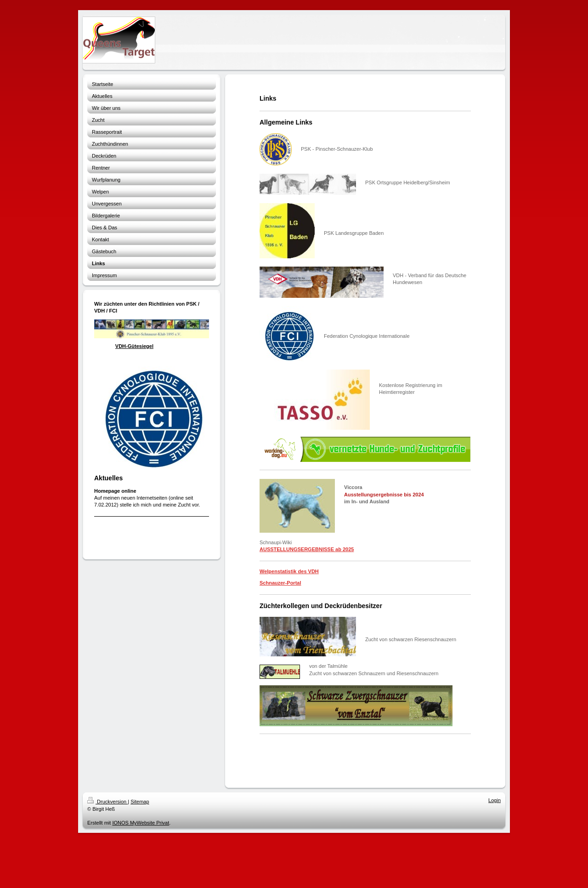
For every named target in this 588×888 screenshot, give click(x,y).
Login (495, 800)
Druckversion (107, 802)
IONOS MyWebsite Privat (141, 823)
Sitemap (140, 802)
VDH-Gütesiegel (134, 346)
